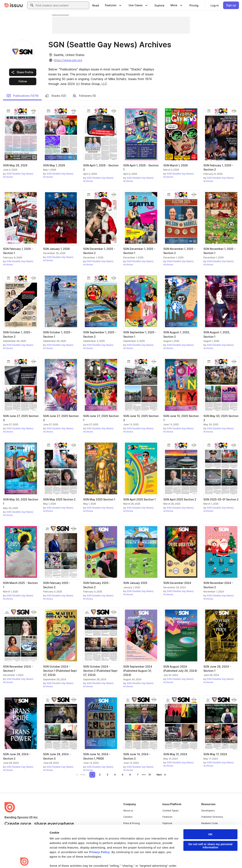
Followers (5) (84, 96)
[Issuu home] (14, 5)
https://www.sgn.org (68, 60)
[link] (96, 5)
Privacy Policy (100, 810)
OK (211, 793)
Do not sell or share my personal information (211, 804)
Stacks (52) (55, 96)
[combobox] (62, 5)
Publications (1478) (22, 96)
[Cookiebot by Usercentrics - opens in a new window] (24, 861)
